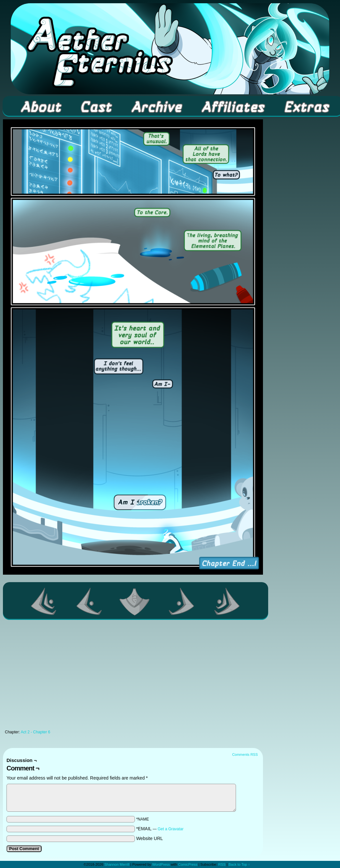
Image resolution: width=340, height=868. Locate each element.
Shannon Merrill (117, 864)
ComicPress (188, 864)
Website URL (150, 838)
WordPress (161, 864)
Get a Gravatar (170, 829)
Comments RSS (245, 754)
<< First (44, 601)
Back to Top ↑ (239, 864)
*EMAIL (160, 829)
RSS (222, 864)
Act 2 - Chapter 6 (36, 732)
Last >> (227, 601)
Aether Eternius (170, 49)
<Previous (89, 601)
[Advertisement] (133, 676)
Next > (182, 601)
